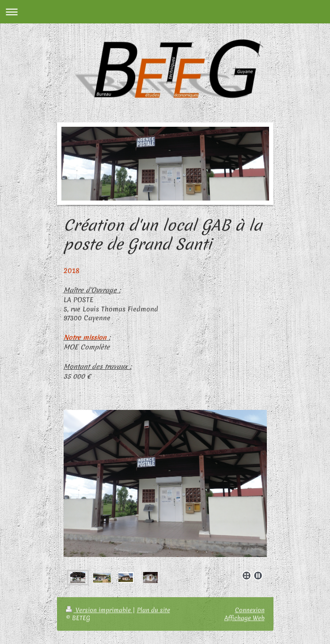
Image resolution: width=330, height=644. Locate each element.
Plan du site (154, 610)
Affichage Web (245, 618)
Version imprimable (99, 610)
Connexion (250, 610)
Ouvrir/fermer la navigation (165, 12)
